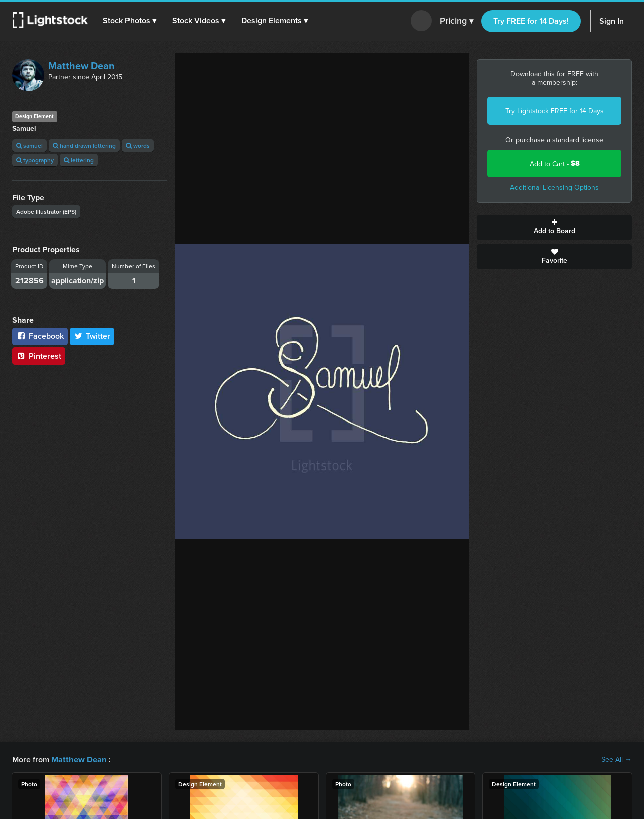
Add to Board (554, 227)
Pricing (457, 21)
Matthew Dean (82, 66)
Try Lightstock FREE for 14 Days (555, 111)
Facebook (40, 336)
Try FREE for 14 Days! (531, 21)
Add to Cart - (555, 163)
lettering (79, 160)
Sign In (612, 21)
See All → (617, 759)
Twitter (92, 336)
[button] (130, 21)
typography (35, 160)
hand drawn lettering (84, 145)
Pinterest (39, 356)
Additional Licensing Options (554, 187)
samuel (29, 145)
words (138, 145)
